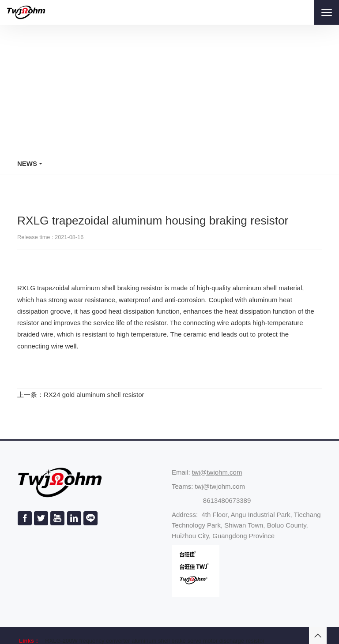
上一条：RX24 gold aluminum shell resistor (81, 395)
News (27, 163)
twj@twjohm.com (217, 472)
